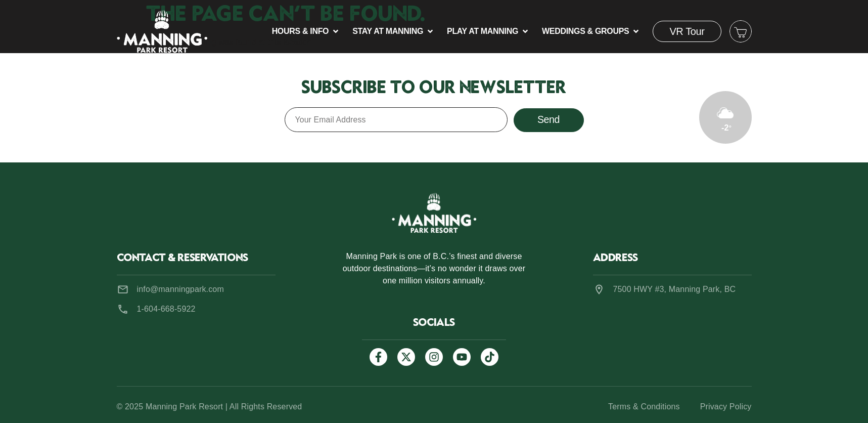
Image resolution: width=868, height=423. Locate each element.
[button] (306, 31)
